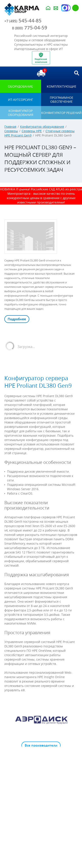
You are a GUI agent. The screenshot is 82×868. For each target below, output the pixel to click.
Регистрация (75, 8)
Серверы (11, 131)
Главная (10, 127)
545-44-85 (23, 21)
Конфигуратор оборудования (42, 127)
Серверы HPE (32, 131)
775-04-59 (30, 28)
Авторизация (67, 8)
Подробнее (17, 319)
